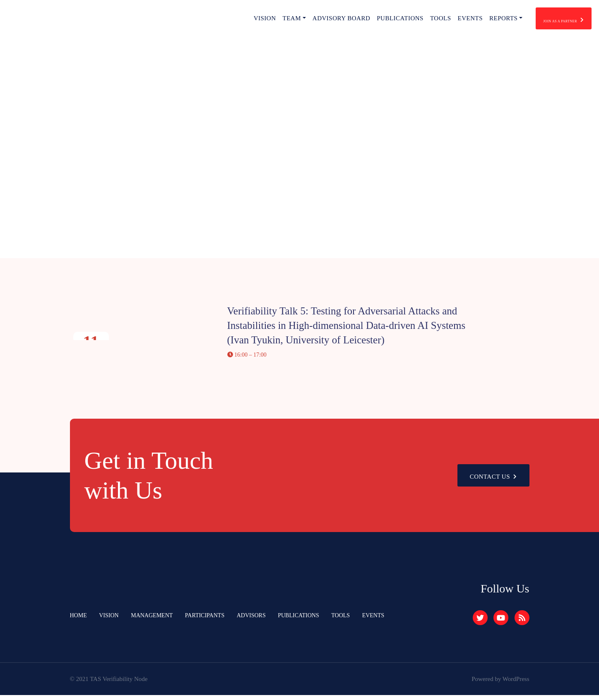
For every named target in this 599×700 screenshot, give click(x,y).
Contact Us (491, 481)
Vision (231, 21)
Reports (470, 21)
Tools (407, 21)
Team (258, 21)
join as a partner (547, 21)
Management (156, 621)
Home (79, 621)
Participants (212, 621)
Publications (367, 21)
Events (437, 21)
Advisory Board (308, 21)
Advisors (261, 621)
